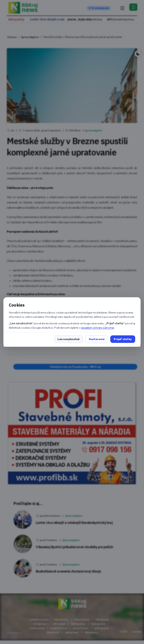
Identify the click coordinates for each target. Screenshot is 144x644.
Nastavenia (97, 339)
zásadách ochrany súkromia (97, 328)
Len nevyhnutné (69, 339)
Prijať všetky (123, 339)
